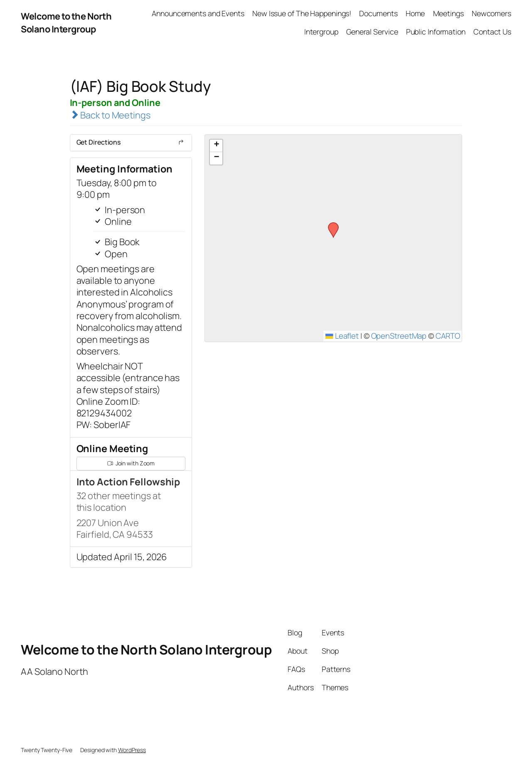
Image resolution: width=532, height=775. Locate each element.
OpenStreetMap (399, 336)
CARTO (448, 336)
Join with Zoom (131, 463)
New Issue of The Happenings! (302, 13)
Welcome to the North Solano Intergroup (66, 22)
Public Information (436, 32)
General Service (372, 32)
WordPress (132, 750)
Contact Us (492, 32)
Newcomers (491, 13)
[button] (330, 225)
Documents (378, 13)
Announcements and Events (198, 13)
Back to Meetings (110, 115)
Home (415, 13)
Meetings (448, 13)
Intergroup (321, 32)
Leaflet (342, 336)
